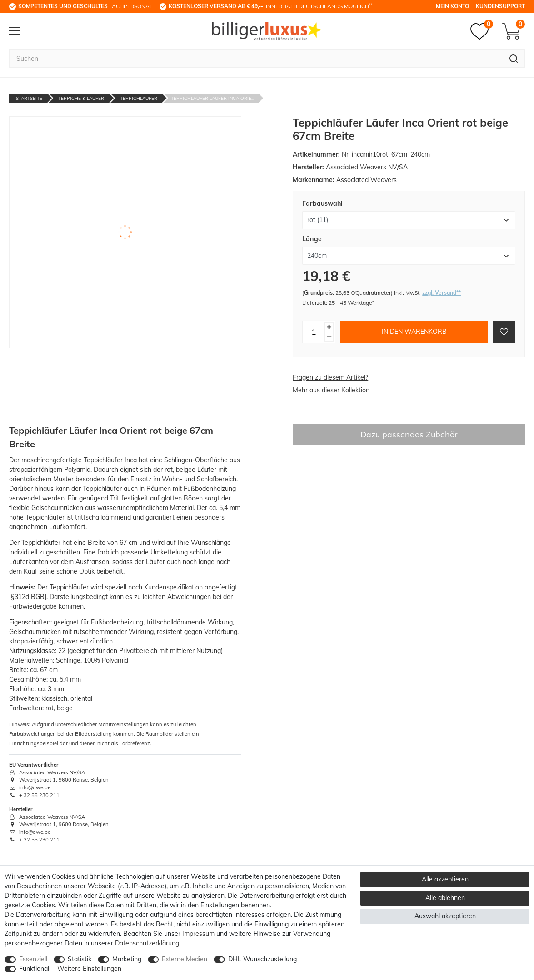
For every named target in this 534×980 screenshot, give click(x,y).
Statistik (80, 959)
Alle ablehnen (445, 898)
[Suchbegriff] (256, 59)
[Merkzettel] (482, 31)
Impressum (198, 934)
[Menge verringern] (329, 337)
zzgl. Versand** (442, 293)
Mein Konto (452, 6)
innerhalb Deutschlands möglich (271, 6)
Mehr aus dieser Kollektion (331, 390)
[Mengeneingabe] (314, 332)
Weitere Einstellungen (89, 969)
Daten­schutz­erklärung (147, 943)
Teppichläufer (139, 98)
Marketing (127, 959)
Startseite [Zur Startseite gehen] (29, 98)
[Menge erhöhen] (329, 327)
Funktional (34, 969)
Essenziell (33, 959)
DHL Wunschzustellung (262, 959)
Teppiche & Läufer (81, 98)
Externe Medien (185, 959)
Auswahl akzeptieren (445, 916)
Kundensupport (500, 6)
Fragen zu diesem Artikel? (330, 377)
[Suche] (514, 59)
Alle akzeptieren (445, 879)
